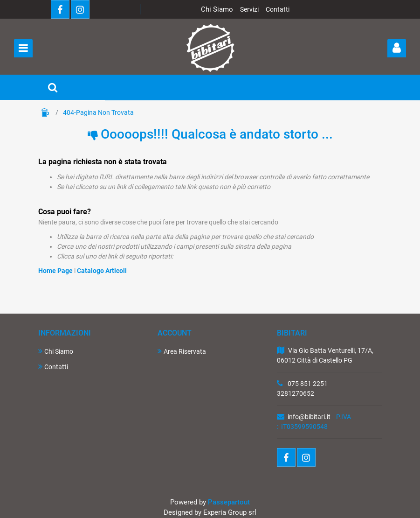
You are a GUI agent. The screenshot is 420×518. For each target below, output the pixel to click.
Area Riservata (182, 351)
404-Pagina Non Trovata (98, 112)
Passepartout (229, 502)
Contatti (278, 9)
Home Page (45, 112)
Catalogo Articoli (102, 271)
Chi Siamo (217, 9)
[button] (397, 48)
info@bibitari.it (309, 417)
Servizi (249, 9)
